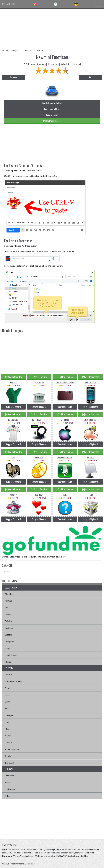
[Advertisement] (52, 28)
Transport (27, 50)
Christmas (9, 776)
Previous (14, 77)
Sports (8, 756)
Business (9, 628)
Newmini (39, 50)
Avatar (8, 614)
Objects (9, 742)
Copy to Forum (52, 115)
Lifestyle (9, 715)
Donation (6, 557)
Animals (8, 601)
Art (6, 607)
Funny (8, 695)
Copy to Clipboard (13, 407)
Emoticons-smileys (14, 681)
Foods (8, 688)
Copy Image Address (52, 109)
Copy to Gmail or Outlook (52, 103)
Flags (7, 648)
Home (5, 50)
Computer (9, 641)
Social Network (12, 749)
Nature (8, 736)
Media (8, 662)
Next (90, 77)
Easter (8, 782)
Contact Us (30, 864)
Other (8, 796)
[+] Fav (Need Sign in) (52, 121)
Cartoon (9, 635)
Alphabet (9, 594)
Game (8, 702)
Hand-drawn (11, 655)
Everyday (15, 50)
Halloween (10, 789)
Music (8, 729)
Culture (8, 674)
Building (9, 621)
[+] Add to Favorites (13, 377)
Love (7, 722)
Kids (7, 708)
